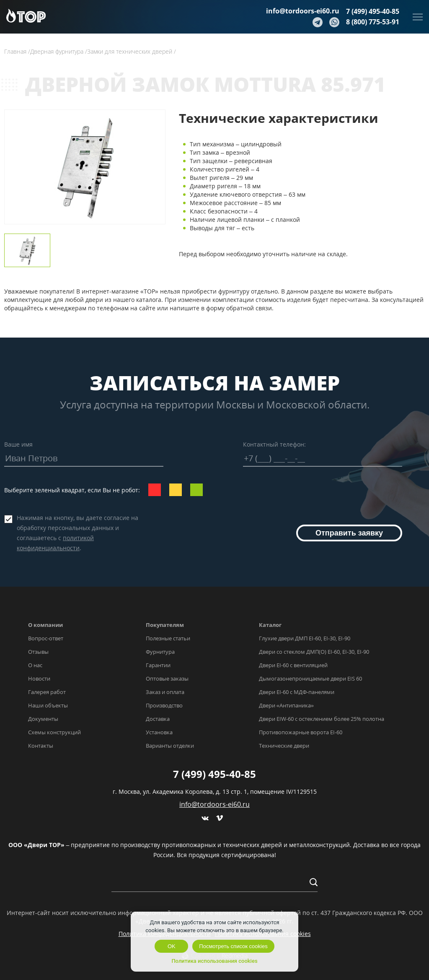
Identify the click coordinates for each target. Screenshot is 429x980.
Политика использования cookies (214, 961)
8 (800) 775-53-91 (373, 22)
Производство (164, 705)
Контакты (41, 746)
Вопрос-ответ (46, 638)
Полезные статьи (168, 638)
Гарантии (158, 665)
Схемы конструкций (54, 732)
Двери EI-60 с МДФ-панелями (297, 692)
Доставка (158, 719)
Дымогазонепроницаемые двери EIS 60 (310, 678)
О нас (35, 665)
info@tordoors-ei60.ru (303, 11)
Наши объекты (48, 705)
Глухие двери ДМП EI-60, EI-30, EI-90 (305, 638)
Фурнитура (160, 652)
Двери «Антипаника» (286, 705)
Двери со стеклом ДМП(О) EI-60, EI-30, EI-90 (314, 652)
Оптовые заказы (167, 678)
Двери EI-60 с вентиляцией (293, 665)
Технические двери (284, 746)
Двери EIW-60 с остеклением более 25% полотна (322, 719)
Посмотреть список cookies (233, 946)
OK (172, 946)
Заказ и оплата (165, 692)
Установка (159, 732)
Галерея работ (47, 692)
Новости (39, 678)
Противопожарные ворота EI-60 (301, 732)
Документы (43, 719)
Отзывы (38, 652)
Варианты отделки (170, 746)
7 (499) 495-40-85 (373, 11)
